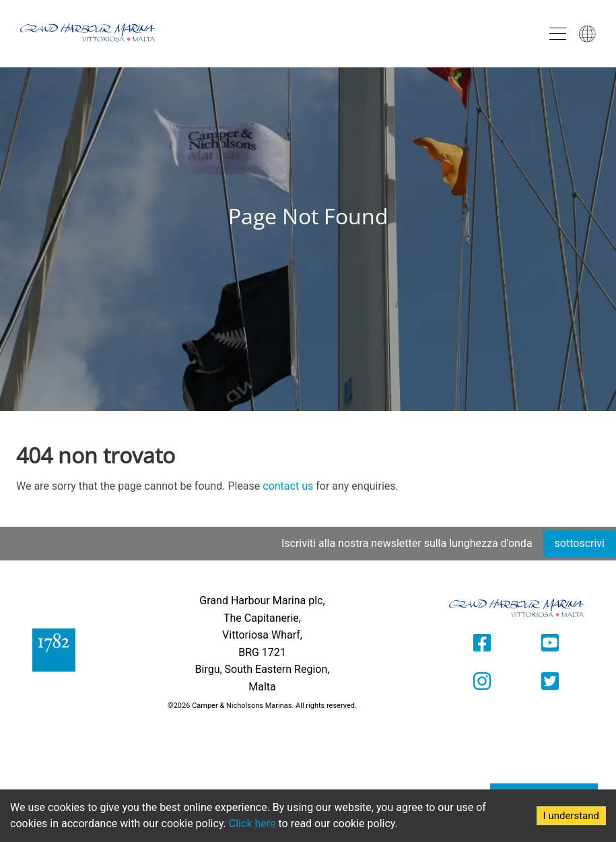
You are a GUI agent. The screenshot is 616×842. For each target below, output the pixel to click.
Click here (252, 823)
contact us (288, 486)
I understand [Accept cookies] (571, 816)
